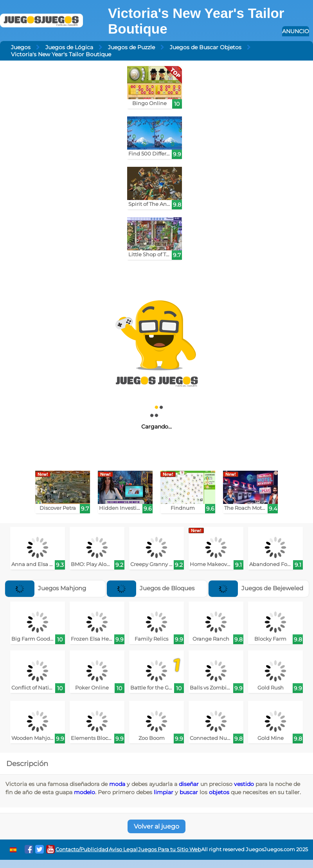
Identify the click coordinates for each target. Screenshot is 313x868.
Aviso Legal (123, 849)
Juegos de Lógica (69, 47)
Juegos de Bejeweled (256, 588)
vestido (244, 784)
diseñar (189, 784)
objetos (219, 792)
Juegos (21, 47)
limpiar (164, 792)
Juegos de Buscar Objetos (206, 47)
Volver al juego (156, 826)
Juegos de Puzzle (131, 47)
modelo (85, 792)
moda (117, 784)
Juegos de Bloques (151, 588)
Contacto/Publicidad (82, 849)
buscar (189, 792)
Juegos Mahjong (46, 588)
